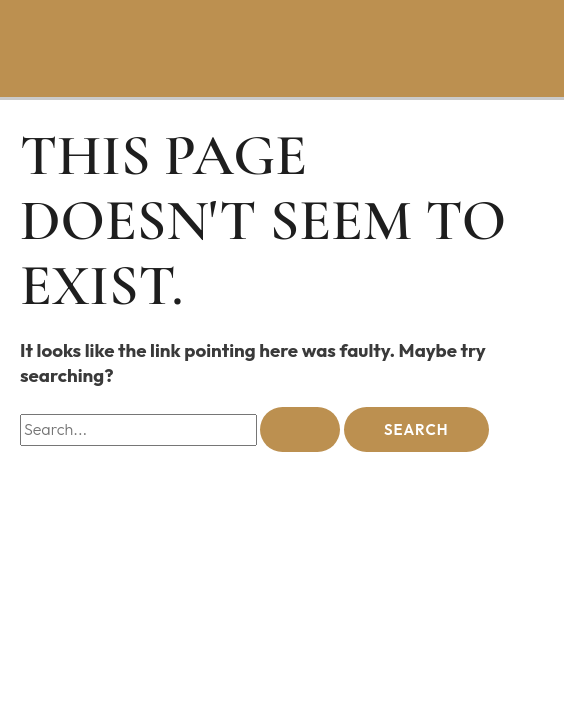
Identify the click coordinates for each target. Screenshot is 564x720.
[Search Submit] (300, 429)
